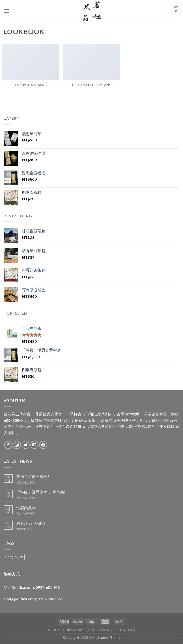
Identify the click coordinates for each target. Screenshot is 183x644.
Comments (24, 529)
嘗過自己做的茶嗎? (33, 476)
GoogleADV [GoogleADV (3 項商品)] (14, 557)
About (54, 630)
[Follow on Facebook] (8, 445)
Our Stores (73, 630)
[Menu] (7, 11)
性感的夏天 (26, 508)
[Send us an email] (34, 445)
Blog (91, 630)
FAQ (122, 630)
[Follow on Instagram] (17, 445)
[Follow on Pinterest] (43, 445)
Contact (107, 630)
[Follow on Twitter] (26, 445)
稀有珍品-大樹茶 (31, 523)
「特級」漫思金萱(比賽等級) (41, 492)
